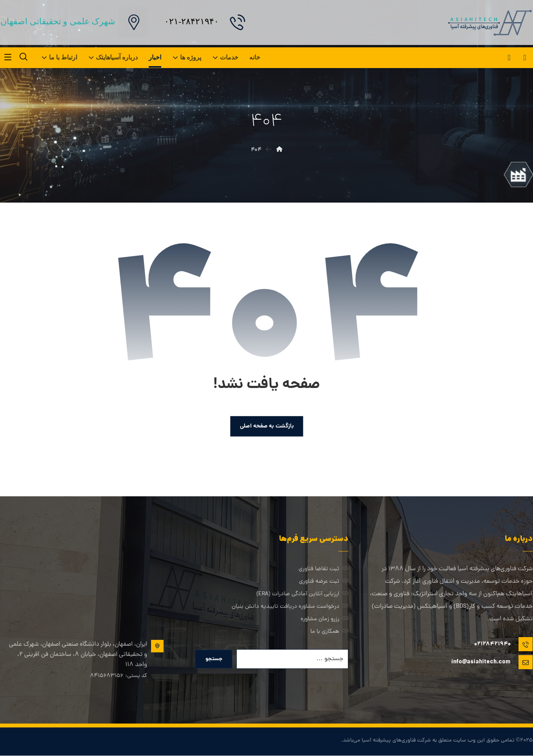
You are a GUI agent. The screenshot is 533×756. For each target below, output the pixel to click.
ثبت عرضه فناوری (324, 582)
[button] (525, 57)
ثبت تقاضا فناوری (323, 569)
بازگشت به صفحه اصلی (266, 426)
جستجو (214, 659)
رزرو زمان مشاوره (324, 619)
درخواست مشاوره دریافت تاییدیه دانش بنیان (290, 607)
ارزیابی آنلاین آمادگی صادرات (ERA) (302, 594)
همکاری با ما (329, 632)
